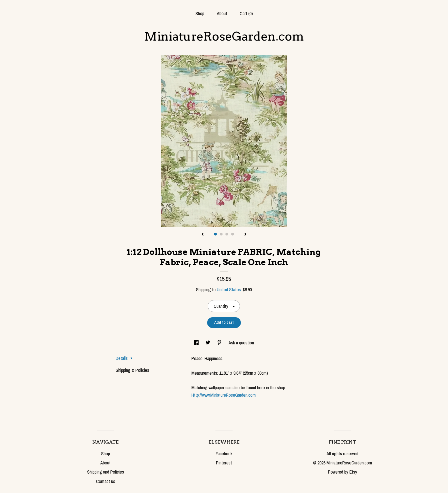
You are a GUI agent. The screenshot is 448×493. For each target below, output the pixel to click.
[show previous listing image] (203, 235)
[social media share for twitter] (208, 343)
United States (229, 290)
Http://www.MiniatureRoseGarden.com (224, 395)
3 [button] (227, 234)
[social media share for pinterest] (220, 343)
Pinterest (224, 463)
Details (124, 358)
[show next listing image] (245, 235)
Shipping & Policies (132, 370)
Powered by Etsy (343, 472)
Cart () (246, 13)
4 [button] (233, 234)
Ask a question (241, 343)
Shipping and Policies (106, 472)
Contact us (106, 481)
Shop (200, 13)
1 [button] (215, 234)
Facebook (224, 454)
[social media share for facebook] (197, 343)
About (222, 13)
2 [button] (221, 234)
